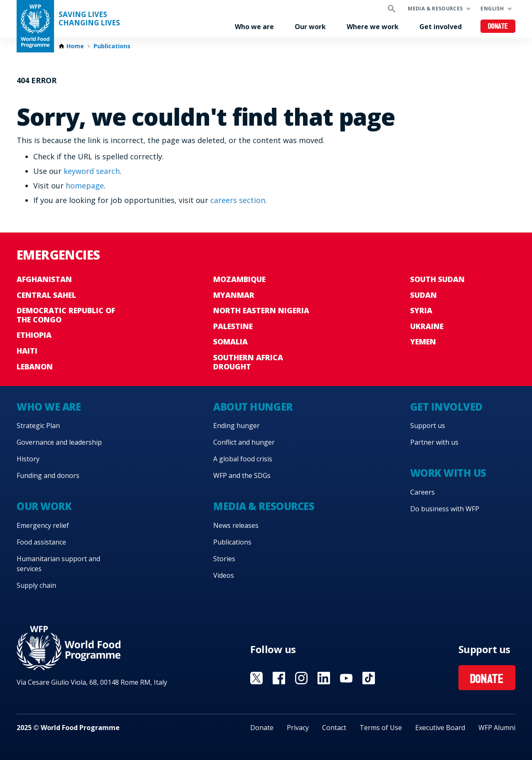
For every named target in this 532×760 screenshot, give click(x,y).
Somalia (230, 342)
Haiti (27, 351)
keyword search (92, 171)
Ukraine (427, 326)
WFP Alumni (497, 728)
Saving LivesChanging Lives (89, 19)
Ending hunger (236, 426)
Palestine (233, 326)
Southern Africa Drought (248, 362)
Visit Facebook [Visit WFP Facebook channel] (279, 678)
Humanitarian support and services (58, 564)
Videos (224, 575)
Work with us (448, 473)
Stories (224, 559)
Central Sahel (46, 295)
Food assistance (41, 542)
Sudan (424, 295)
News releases (236, 525)
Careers (422, 492)
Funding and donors (48, 475)
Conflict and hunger (244, 442)
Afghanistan (44, 279)
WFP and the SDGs (242, 475)
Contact (334, 728)
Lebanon (35, 366)
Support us (428, 426)
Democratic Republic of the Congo (66, 315)
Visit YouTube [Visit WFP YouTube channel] (346, 678)
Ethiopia (34, 335)
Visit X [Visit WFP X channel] (256, 678)
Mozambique (239, 279)
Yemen (423, 342)
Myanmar (234, 295)
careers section (238, 200)
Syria (421, 310)
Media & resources (435, 9)
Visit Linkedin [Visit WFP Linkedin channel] (324, 678)
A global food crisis (243, 459)
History (28, 459)
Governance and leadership (59, 442)
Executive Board (440, 728)
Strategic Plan (38, 426)
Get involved (441, 27)
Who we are (254, 27)
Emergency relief (43, 525)
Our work (310, 27)
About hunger (253, 407)
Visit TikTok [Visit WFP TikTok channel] (369, 678)
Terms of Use (381, 728)
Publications (112, 46)
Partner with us (434, 442)
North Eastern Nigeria (261, 310)
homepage (85, 186)
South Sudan (437, 279)
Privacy (298, 728)
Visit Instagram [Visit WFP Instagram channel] (301, 678)
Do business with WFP (445, 509)
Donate (498, 27)
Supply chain (36, 585)
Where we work (373, 27)
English (492, 9)
